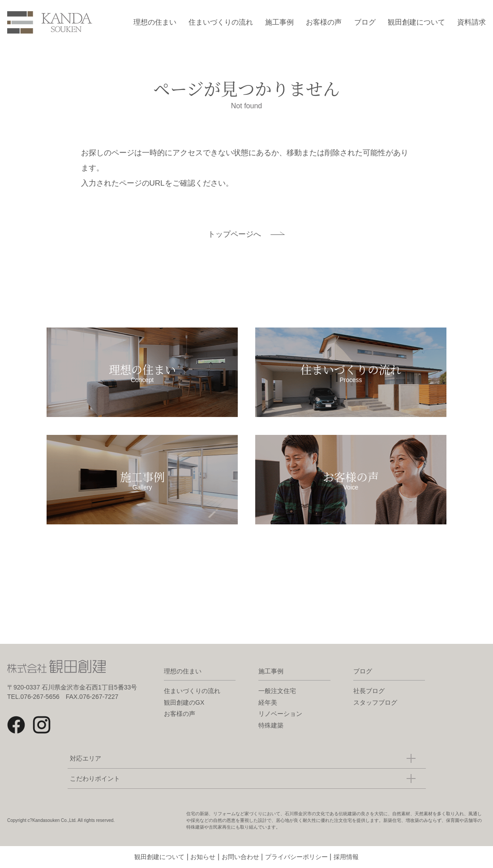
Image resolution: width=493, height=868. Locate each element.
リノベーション (280, 714)
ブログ (365, 22)
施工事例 (279, 22)
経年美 (268, 702)
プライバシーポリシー (296, 857)
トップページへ (234, 234)
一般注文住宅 (277, 691)
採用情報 (346, 857)
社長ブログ (369, 691)
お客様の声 (324, 22)
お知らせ (203, 857)
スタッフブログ (375, 702)
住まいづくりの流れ (221, 22)
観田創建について (416, 22)
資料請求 (472, 22)
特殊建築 (271, 725)
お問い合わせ (240, 857)
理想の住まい (155, 22)
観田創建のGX (184, 702)
